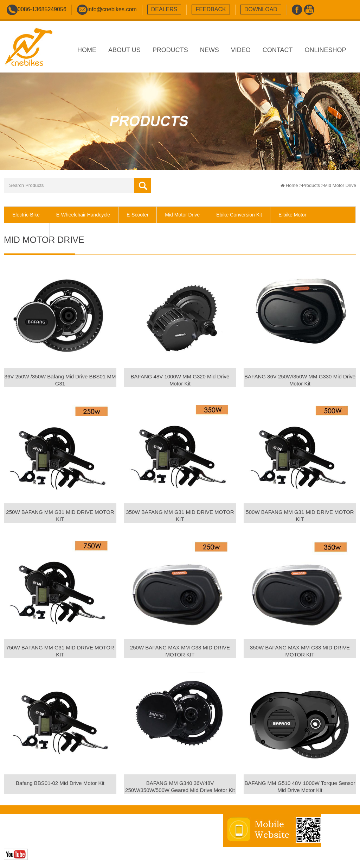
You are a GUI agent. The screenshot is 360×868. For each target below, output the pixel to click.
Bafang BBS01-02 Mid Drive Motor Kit (60, 783)
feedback (211, 9)
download (261, 9)
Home (292, 185)
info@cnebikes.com (112, 9)
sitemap (138, 832)
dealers (164, 9)
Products (311, 185)
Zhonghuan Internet (54, 840)
